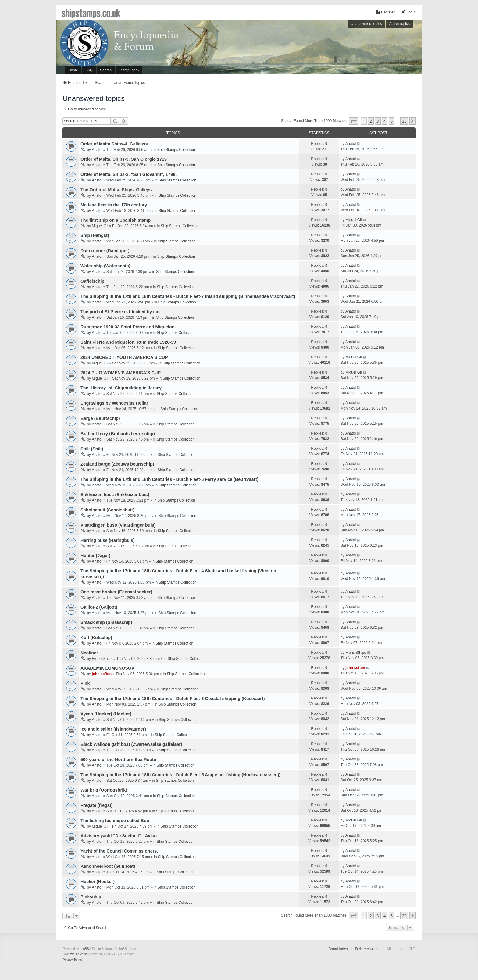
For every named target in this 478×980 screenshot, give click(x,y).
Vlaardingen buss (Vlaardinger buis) (118, 525)
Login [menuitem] (408, 12)
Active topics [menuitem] (400, 24)
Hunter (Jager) (95, 556)
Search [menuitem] (106, 70)
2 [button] (371, 121)
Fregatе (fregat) (97, 805)
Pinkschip (91, 897)
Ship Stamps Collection (176, 150)
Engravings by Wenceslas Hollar (114, 403)
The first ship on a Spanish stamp (116, 220)
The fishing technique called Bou (115, 821)
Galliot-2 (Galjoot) (99, 607)
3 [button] (378, 121)
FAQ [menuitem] (89, 70)
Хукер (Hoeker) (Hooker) (106, 714)
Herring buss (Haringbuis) (108, 540)
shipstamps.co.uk (91, 13)
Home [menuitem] (73, 70)
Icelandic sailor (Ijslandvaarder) (113, 729)
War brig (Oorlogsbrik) (104, 790)
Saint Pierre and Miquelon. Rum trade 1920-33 (128, 342)
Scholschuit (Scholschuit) (107, 510)
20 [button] (404, 121)
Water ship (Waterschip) (105, 266)
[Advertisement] (338, 48)
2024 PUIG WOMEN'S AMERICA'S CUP (121, 373)
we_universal (79, 954)
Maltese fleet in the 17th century (114, 205)
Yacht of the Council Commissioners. (119, 851)
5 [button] (392, 121)
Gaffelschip (92, 281)
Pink (85, 683)
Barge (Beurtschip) (100, 418)
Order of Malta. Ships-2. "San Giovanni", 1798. (128, 174)
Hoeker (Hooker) (98, 882)
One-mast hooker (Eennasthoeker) (116, 592)
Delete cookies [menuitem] (367, 949)
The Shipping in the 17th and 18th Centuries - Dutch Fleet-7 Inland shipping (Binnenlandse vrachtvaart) (188, 296)
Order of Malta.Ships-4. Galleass (114, 144)
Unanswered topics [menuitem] (366, 24)
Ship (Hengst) (95, 235)
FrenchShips (102, 659)
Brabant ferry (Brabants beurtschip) (118, 434)
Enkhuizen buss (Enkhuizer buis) (115, 495)
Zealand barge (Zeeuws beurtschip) (117, 464)
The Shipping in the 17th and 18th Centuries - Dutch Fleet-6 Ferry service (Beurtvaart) (169, 479)
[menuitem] (68, 960)
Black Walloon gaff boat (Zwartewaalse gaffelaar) (131, 744)
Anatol (97, 150)
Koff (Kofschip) (96, 638)
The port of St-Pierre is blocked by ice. (120, 312)
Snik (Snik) (92, 449)
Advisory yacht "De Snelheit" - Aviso (119, 836)
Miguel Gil (100, 226)
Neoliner (89, 653)
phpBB (84, 949)
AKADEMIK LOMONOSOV (107, 668)
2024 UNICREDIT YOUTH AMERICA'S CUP (124, 357)
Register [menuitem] (385, 12)
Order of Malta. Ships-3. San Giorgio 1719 (124, 159)
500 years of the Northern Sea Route (118, 760)
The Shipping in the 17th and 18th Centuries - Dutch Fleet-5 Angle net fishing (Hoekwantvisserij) (180, 775)
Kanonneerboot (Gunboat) (108, 866)
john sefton (102, 674)
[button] (354, 121)
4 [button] (385, 121)
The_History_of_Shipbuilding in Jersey (121, 388)
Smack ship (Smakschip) (106, 622)
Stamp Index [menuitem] (129, 70)
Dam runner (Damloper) (105, 251)
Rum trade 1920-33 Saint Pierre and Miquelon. (128, 327)
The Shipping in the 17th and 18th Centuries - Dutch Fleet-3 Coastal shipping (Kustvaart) (173, 699)
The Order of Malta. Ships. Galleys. (117, 190)
